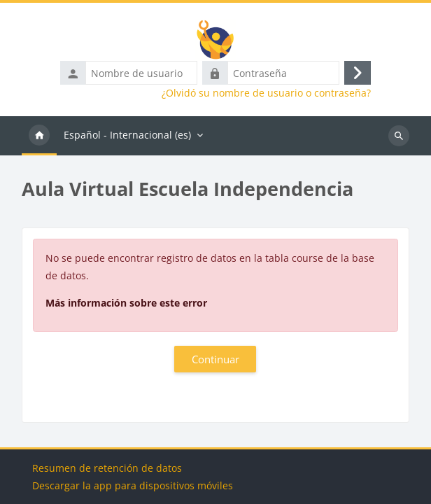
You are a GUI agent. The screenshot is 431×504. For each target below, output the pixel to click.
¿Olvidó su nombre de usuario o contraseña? (266, 93)
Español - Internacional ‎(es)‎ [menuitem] (127, 135)
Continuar (215, 359)
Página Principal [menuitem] (39, 136)
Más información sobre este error (126, 303)
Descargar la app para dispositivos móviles (133, 485)
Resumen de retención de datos (107, 468)
